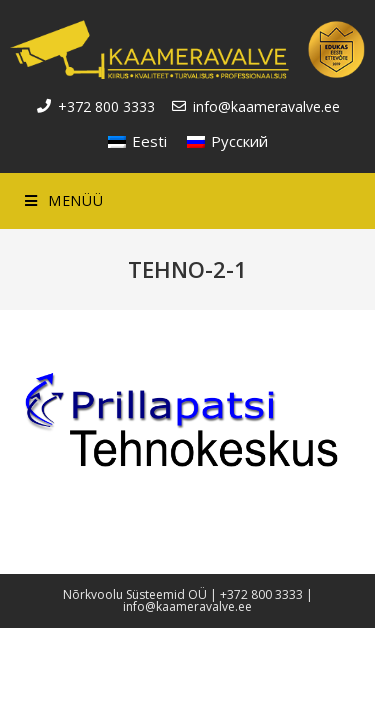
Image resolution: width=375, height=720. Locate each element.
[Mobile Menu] (64, 201)
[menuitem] (137, 141)
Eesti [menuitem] (149, 141)
